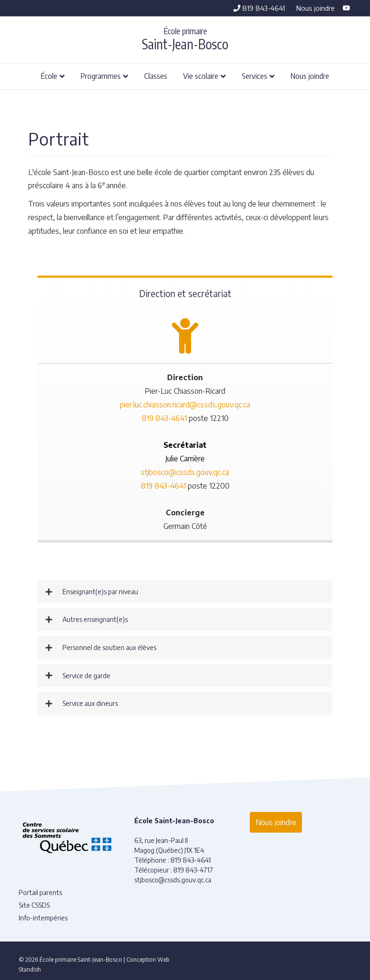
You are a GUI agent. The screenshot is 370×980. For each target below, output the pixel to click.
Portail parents (40, 892)
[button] (185, 592)
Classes (156, 76)
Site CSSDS (34, 905)
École (49, 76)
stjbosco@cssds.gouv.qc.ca (185, 472)
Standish (30, 969)
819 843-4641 (259, 8)
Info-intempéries (43, 918)
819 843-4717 (193, 870)
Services (254, 76)
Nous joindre (316, 8)
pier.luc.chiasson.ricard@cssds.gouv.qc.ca (185, 405)
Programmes (101, 76)
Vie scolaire (201, 76)
